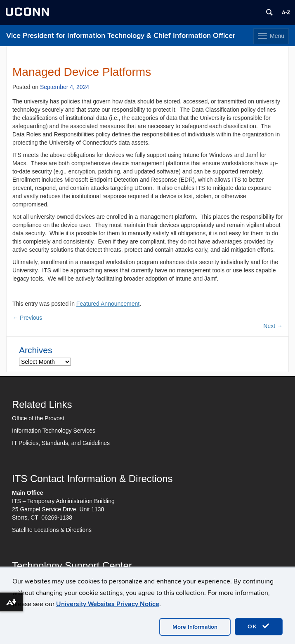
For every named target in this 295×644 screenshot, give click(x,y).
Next (273, 326)
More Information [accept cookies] (195, 627)
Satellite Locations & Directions (52, 530)
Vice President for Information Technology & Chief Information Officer (121, 36)
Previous (27, 318)
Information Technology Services (54, 431)
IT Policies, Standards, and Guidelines (61, 443)
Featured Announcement (108, 304)
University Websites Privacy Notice (108, 604)
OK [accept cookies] (259, 626)
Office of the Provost (38, 418)
